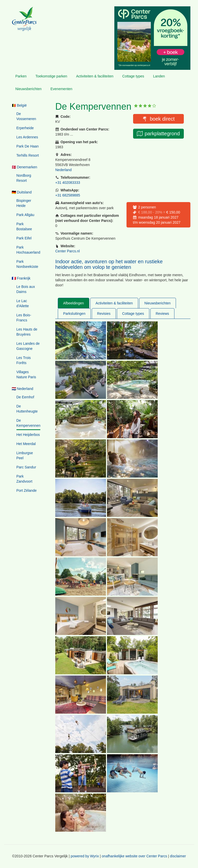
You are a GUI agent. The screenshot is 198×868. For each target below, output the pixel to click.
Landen (159, 76)
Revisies (104, 314)
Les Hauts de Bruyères (27, 332)
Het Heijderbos (28, 435)
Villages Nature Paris (26, 374)
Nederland (64, 170)
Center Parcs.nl (67, 251)
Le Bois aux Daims (26, 289)
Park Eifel (24, 238)
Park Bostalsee (24, 226)
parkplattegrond (162, 134)
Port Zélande (27, 490)
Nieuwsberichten (29, 89)
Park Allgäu (25, 215)
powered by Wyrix (85, 856)
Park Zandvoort (24, 479)
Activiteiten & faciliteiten (95, 76)
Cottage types (133, 76)
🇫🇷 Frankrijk (21, 278)
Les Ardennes (27, 137)
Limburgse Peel (25, 455)
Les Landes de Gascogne (28, 346)
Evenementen (61, 89)
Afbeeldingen (74, 303)
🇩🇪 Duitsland (22, 192)
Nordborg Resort (24, 178)
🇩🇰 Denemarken (24, 167)
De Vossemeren (26, 116)
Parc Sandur (26, 467)
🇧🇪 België (19, 105)
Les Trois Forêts (24, 360)
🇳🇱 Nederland (23, 389)
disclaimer (178, 856)
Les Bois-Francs (24, 318)
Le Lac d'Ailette (23, 303)
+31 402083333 (68, 183)
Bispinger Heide (24, 203)
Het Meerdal (26, 444)
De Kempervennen (29, 423)
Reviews (162, 314)
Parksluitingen (74, 314)
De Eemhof (25, 397)
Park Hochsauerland (28, 250)
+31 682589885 (68, 195)
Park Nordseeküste (27, 264)
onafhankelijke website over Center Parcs (134, 856)
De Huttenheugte (27, 409)
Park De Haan (28, 146)
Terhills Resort (28, 155)
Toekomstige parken (51, 76)
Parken (21, 76)
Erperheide (25, 128)
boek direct (162, 119)
